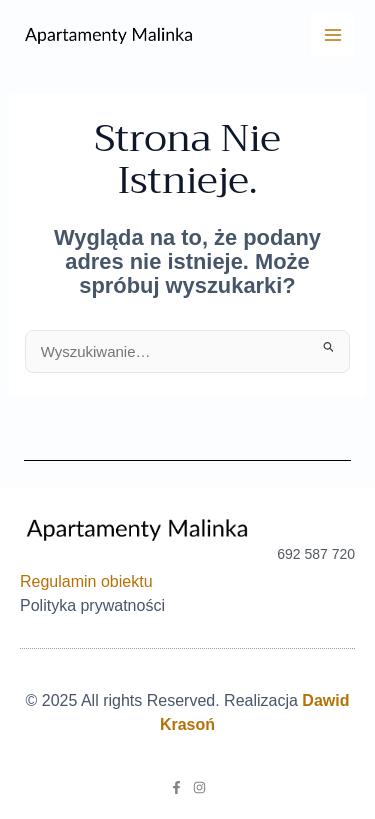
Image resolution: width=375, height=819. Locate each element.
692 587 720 (316, 554)
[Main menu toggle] (333, 35)
